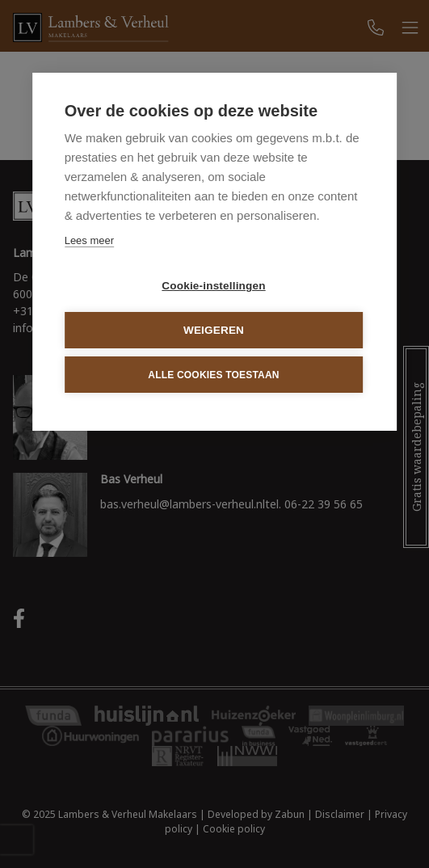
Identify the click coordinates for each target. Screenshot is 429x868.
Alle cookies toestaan (213, 375)
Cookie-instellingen (213, 286)
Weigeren (214, 330)
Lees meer (89, 240)
